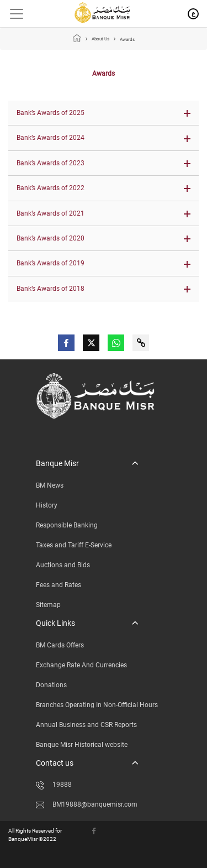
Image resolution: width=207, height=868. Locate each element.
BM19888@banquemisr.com (87, 804)
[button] (104, 113)
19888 (54, 785)
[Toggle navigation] (12, 14)
